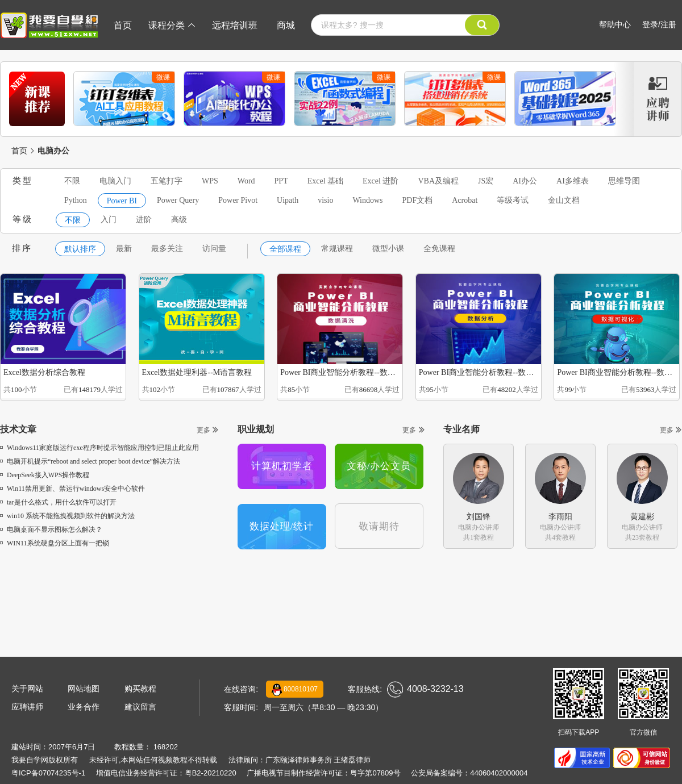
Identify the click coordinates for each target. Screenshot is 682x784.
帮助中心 (615, 24)
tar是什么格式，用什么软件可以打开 (58, 502)
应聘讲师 (27, 707)
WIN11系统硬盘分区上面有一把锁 (55, 543)
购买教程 (140, 689)
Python (76, 200)
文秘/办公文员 (379, 466)
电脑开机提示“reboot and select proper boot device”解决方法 (90, 461)
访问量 (214, 249)
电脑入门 (115, 181)
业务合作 (84, 707)
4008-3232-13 (425, 689)
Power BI (122, 201)
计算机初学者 (282, 466)
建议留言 (140, 707)
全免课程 (439, 249)
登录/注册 (659, 24)
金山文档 (564, 200)
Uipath (288, 200)
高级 (179, 220)
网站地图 (84, 689)
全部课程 (285, 249)
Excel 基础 (325, 181)
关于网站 (27, 689)
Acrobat (465, 200)
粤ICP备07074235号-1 (48, 773)
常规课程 (337, 249)
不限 (72, 181)
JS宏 (486, 181)
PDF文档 (418, 200)
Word (246, 181)
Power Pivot (238, 200)
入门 (109, 220)
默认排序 (80, 249)
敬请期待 (379, 526)
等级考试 (513, 200)
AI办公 (525, 181)
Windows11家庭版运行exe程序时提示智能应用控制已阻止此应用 (99, 448)
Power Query (178, 200)
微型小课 (388, 249)
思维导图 (624, 181)
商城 (286, 25)
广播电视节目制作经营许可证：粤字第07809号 (323, 773)
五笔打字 (167, 181)
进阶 (144, 220)
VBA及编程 (438, 181)
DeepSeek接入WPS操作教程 (45, 475)
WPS (210, 181)
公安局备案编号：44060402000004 (469, 773)
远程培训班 (235, 25)
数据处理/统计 (282, 526)
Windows (367, 200)
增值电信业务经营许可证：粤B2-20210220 (166, 773)
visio (325, 200)
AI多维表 (573, 181)
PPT (281, 181)
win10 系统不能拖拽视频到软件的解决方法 (67, 516)
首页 (123, 25)
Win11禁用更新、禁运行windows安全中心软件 (72, 489)
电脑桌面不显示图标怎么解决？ (51, 529)
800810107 (295, 690)
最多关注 (167, 249)
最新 (124, 249)
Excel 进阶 (380, 181)
